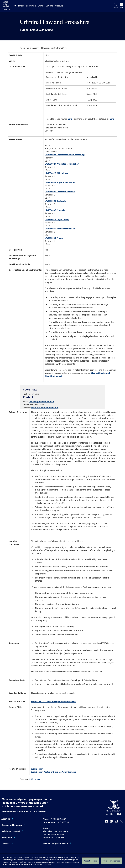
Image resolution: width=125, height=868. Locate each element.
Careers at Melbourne (12, 825)
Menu (122, 6)
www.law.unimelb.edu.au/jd (45, 408)
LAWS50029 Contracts (55, 201)
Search (115, 6)
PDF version (35, 779)
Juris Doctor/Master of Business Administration (54, 772)
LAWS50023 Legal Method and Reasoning (65, 155)
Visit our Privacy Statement (23, 864)
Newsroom (7, 837)
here (70, 119)
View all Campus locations (55, 843)
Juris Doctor (37, 769)
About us (6, 819)
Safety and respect (11, 831)
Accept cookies (91, 861)
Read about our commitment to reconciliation (24, 811)
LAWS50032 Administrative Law (60, 229)
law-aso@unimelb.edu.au (41, 402)
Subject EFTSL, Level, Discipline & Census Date (53, 701)
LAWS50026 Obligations (56, 173)
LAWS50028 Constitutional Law (60, 192)
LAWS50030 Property (55, 210)
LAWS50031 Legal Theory (57, 219)
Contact (5, 844)
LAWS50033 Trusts (54, 238)
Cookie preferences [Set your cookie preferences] (112, 861)
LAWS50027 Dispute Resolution (60, 182)
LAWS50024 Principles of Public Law (62, 164)
